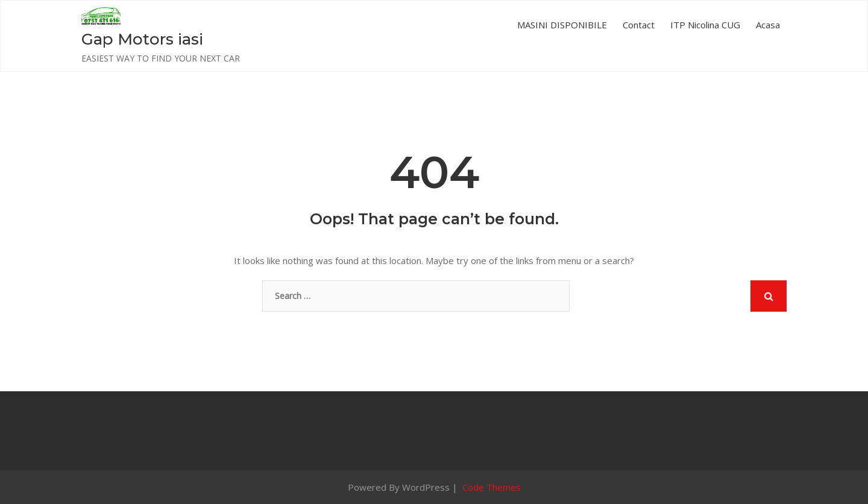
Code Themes (490, 487)
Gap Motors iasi (142, 39)
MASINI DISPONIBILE (562, 25)
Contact (639, 25)
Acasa (768, 25)
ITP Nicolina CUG (705, 25)
